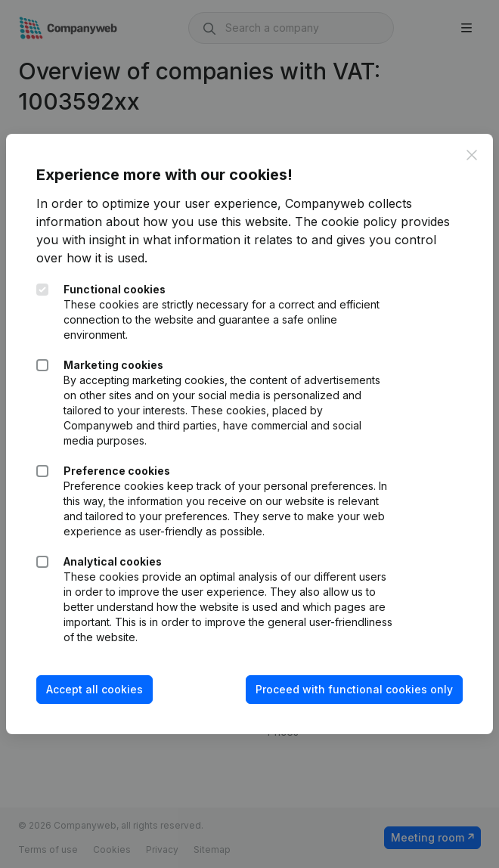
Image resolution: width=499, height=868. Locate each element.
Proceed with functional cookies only (354, 689)
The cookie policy (346, 222)
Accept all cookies (95, 689)
